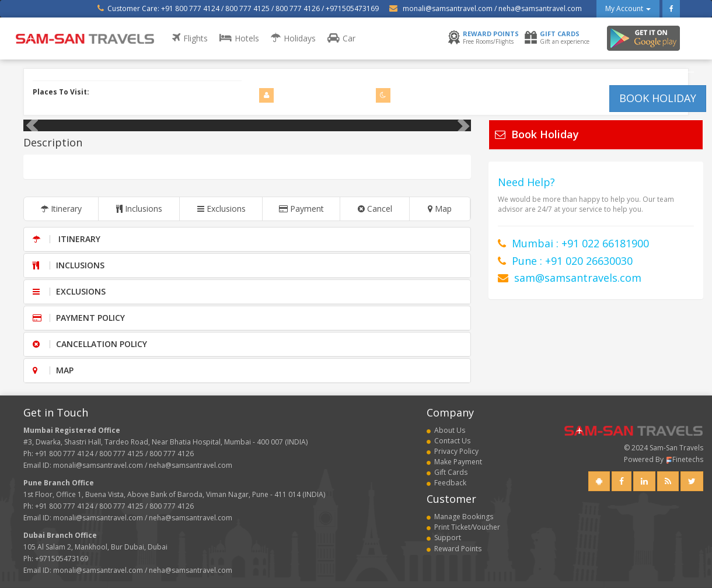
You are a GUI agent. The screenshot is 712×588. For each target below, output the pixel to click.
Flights (190, 38)
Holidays (293, 38)
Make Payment (454, 462)
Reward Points (454, 549)
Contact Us (449, 441)
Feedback (446, 483)
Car (341, 38)
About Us (446, 430)
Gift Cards (447, 472)
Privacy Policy (453, 451)
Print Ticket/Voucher (463, 527)
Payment (301, 209)
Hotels (239, 38)
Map (440, 209)
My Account (628, 8)
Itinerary (61, 209)
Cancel (375, 209)
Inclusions (139, 209)
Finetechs (684, 459)
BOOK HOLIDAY (658, 98)
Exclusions (221, 209)
